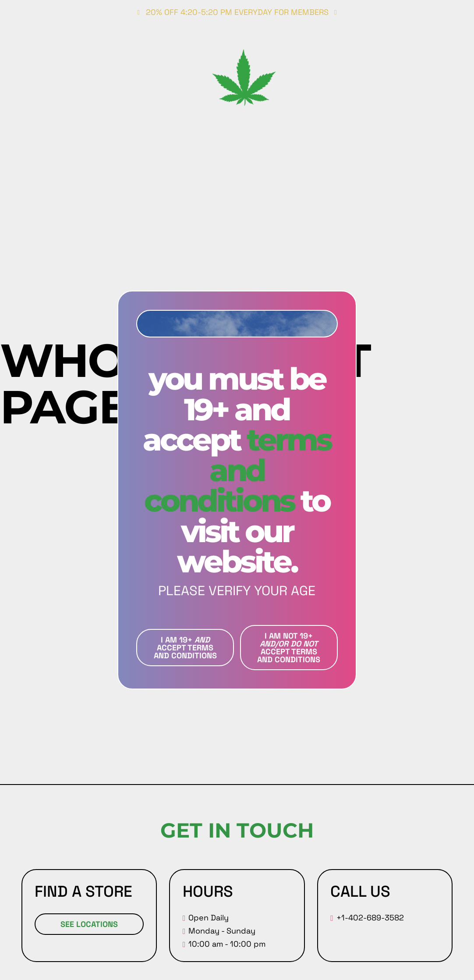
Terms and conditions (237, 470)
